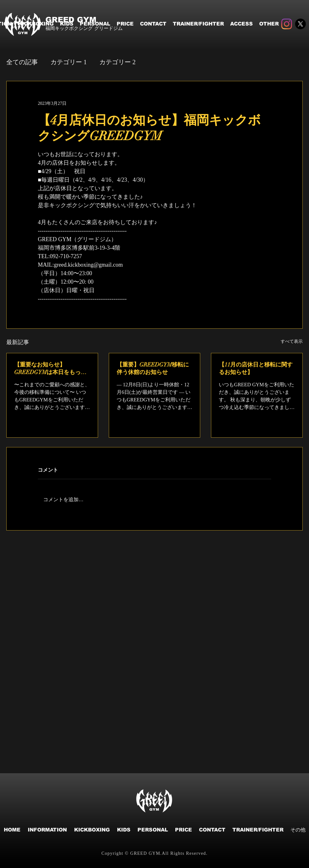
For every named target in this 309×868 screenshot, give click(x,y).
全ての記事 (22, 62)
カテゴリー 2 (117, 62)
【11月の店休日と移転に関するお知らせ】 (256, 368)
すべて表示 (292, 341)
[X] (300, 24)
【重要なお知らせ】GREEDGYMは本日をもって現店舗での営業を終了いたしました (51, 369)
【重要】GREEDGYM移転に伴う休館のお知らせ (153, 368)
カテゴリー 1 (69, 62)
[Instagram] (287, 24)
